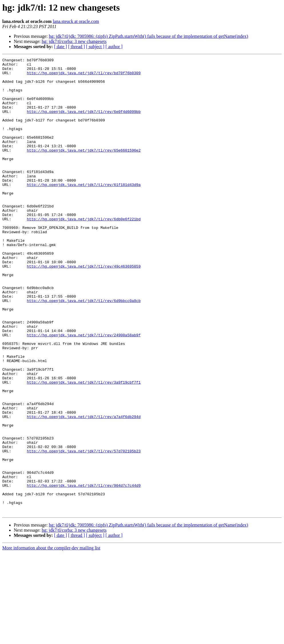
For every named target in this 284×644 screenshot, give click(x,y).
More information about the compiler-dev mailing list (51, 639)
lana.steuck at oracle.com (76, 21)
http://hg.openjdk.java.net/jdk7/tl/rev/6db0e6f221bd (84, 252)
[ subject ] (95, 47)
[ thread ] (77, 47)
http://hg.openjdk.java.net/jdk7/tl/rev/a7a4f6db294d (84, 489)
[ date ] (60, 47)
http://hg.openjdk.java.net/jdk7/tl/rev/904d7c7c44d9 (84, 571)
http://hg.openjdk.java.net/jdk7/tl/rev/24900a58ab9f (84, 391)
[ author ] (114, 47)
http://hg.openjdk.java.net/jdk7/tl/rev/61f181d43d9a (84, 210)
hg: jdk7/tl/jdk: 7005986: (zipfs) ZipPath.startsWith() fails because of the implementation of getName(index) (149, 36)
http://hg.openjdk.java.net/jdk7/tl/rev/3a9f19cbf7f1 (84, 447)
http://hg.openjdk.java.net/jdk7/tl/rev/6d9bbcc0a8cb (84, 350)
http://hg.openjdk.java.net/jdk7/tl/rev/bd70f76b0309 (84, 76)
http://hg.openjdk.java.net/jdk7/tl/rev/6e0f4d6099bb (84, 123)
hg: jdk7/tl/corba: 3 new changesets (74, 41)
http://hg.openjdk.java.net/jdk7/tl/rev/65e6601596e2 (84, 169)
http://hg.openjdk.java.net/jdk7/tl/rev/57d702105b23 (84, 530)
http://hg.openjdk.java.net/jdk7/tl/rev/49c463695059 (84, 308)
